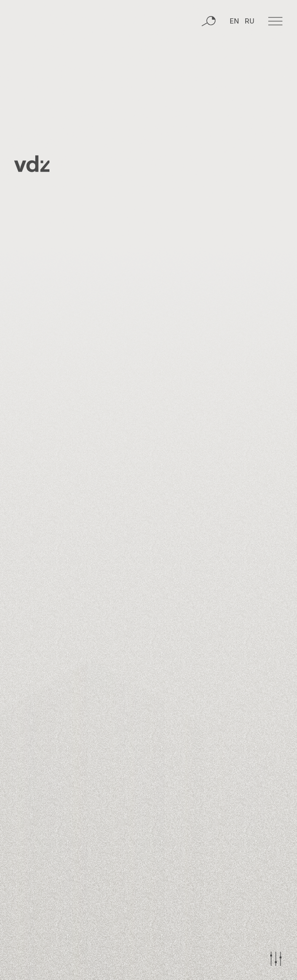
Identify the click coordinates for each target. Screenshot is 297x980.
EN (234, 22)
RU (249, 22)
